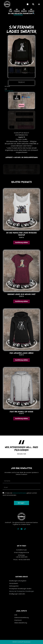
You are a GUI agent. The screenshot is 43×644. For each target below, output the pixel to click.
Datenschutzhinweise (19, 493)
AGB (16, 615)
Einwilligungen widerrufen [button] (17, 594)
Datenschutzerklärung (21, 618)
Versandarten (14, 583)
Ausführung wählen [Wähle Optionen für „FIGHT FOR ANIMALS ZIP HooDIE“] (22, 419)
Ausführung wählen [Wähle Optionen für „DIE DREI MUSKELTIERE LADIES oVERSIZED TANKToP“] (22, 243)
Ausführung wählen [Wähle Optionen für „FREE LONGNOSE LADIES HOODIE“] (22, 360)
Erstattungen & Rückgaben (18, 581)
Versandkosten (9, 91)
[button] (39, 4)
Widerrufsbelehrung (21, 623)
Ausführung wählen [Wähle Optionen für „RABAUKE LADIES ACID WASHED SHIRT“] (22, 301)
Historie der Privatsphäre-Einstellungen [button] (22, 591)
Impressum (18, 620)
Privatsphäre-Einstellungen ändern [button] (20, 589)
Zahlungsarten (14, 586)
